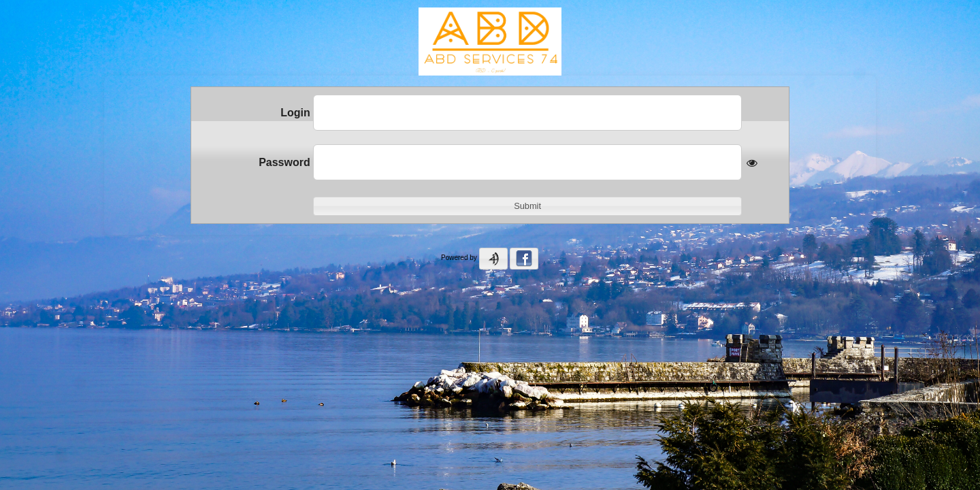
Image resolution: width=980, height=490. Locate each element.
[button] (528, 206)
